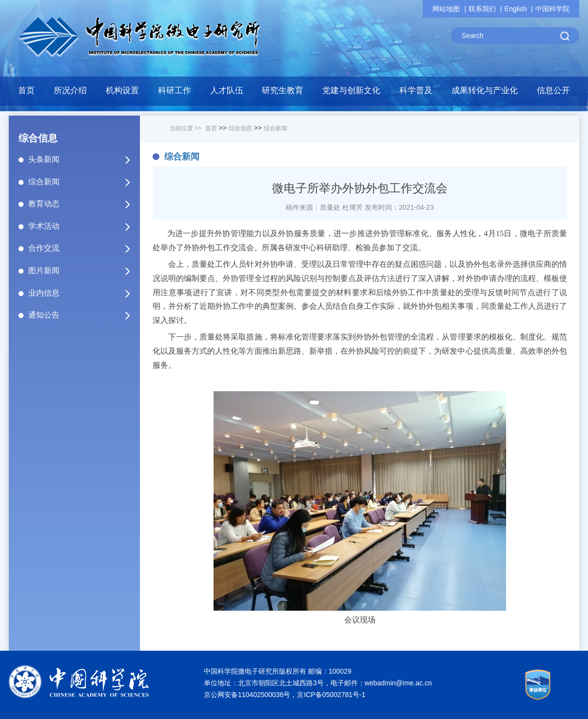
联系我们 (482, 9)
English (516, 9)
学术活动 (83, 226)
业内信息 (83, 293)
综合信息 (240, 128)
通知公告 (83, 315)
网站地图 (446, 9)
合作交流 (83, 248)
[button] (174, 93)
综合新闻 (83, 182)
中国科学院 (552, 9)
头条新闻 (83, 160)
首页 (26, 90)
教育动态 (83, 204)
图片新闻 (83, 271)
